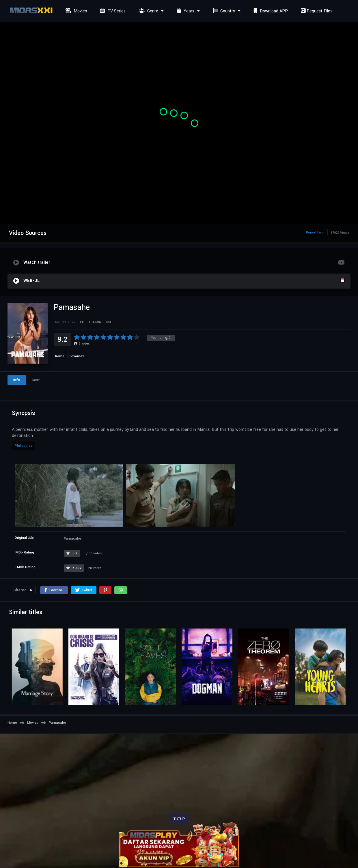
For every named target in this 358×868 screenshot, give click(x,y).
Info (17, 380)
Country (223, 11)
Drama (59, 356)
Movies (75, 11)
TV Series (112, 11)
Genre (148, 11)
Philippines (24, 446)
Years (185, 11)
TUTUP (179, 819)
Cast (36, 380)
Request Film (316, 11)
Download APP (270, 11)
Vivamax (77, 356)
